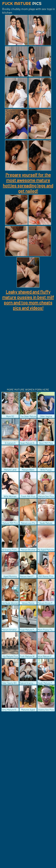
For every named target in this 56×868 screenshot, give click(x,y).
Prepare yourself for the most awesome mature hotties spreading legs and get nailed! (28, 183)
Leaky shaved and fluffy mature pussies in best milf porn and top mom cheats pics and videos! (28, 300)
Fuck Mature (22, 3)
